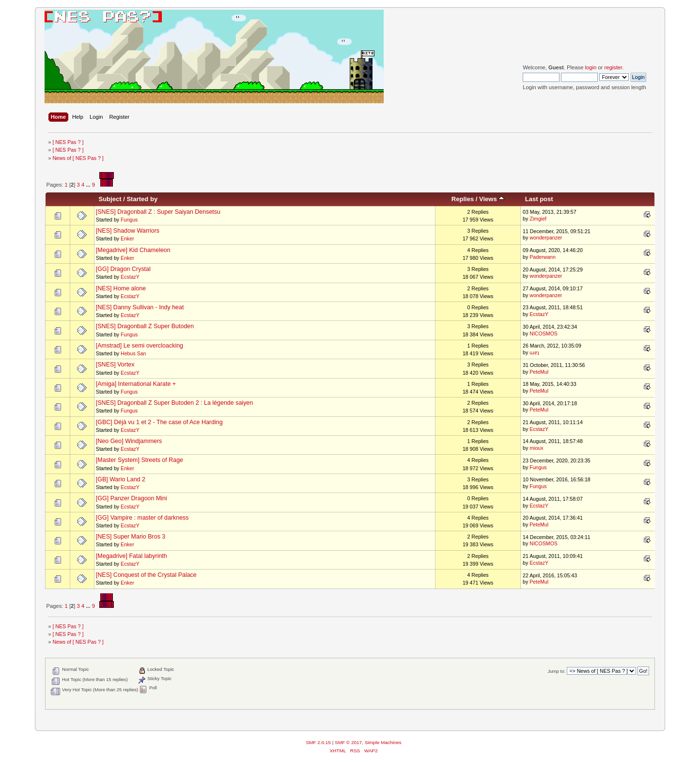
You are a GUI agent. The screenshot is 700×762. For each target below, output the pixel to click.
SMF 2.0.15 (318, 742)
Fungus (129, 220)
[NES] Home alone (121, 288)
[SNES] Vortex (115, 365)
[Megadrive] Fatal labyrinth (132, 556)
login (591, 67)
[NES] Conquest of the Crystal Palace (146, 575)
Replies (463, 199)
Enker (127, 238)
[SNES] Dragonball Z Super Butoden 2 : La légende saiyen (174, 403)
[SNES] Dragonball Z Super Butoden (145, 326)
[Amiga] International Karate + (136, 384)
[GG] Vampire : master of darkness (142, 518)
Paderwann (543, 257)
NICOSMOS (544, 333)
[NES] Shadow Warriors (128, 231)
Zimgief (538, 219)
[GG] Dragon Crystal (123, 269)
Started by (142, 199)
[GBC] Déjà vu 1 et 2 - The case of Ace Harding (159, 422)
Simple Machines (383, 742)
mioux (536, 448)
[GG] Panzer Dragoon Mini (132, 498)
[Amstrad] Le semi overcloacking (140, 346)
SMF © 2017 (348, 742)
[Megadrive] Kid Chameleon (133, 250)
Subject (110, 199)
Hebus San (133, 353)
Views (492, 199)
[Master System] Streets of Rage (140, 460)
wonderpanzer (546, 238)
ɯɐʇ (534, 352)
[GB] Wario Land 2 (121, 479)
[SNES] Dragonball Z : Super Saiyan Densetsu (158, 212)
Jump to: (557, 671)
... (89, 185)
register (613, 67)
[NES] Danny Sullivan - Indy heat (140, 307)
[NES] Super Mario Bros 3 (131, 537)
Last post (539, 199)
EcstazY (130, 277)
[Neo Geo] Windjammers (129, 441)
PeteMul (539, 372)
